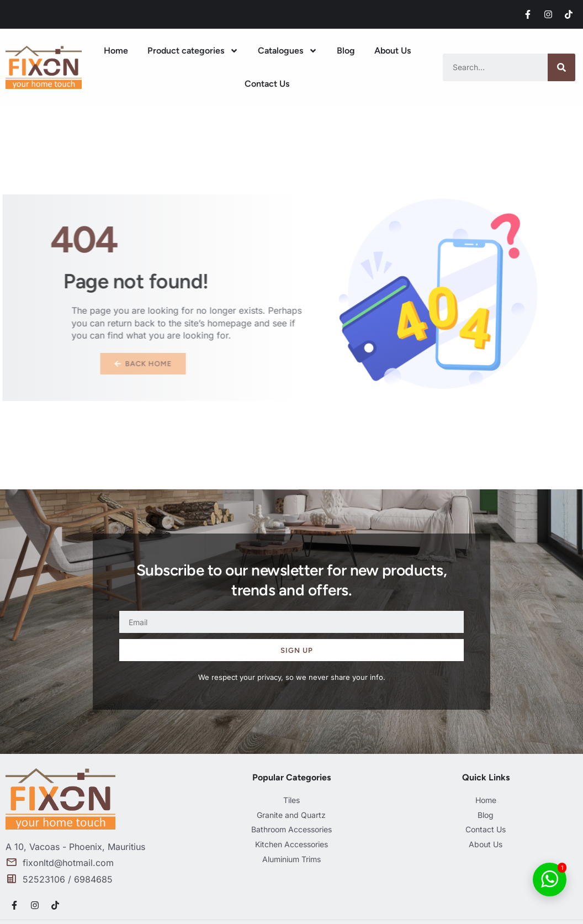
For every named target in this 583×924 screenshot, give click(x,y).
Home (116, 51)
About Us (393, 51)
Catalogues (288, 51)
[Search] (561, 67)
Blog (346, 51)
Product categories (193, 51)
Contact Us (267, 84)
